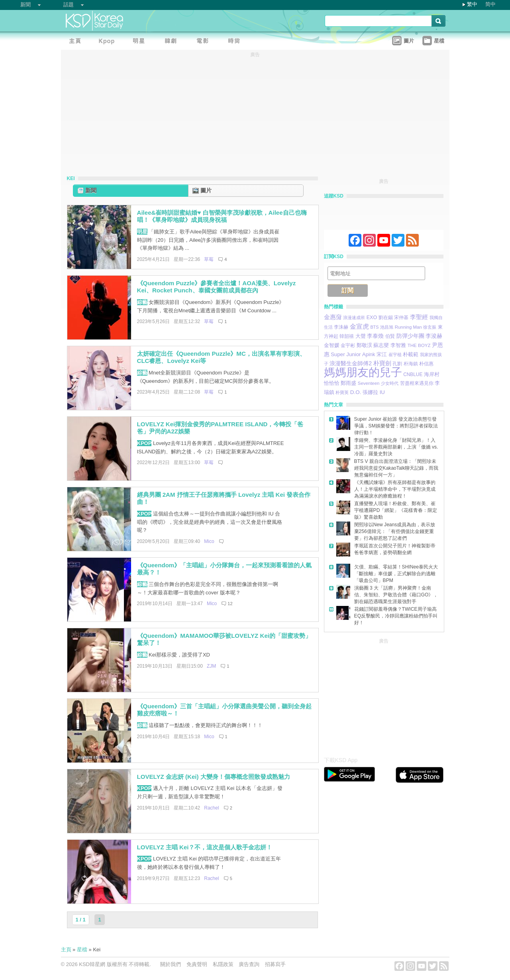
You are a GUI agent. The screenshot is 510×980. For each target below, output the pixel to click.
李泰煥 (375, 336)
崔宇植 (395, 355)
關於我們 (171, 964)
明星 (142, 232)
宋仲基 (401, 317)
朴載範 (411, 354)
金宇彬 (348, 345)
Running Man (408, 327)
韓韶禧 (347, 336)
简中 (490, 4)
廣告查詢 (249, 964)
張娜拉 (370, 392)
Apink (369, 354)
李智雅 (398, 345)
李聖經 (419, 317)
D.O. (356, 392)
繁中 (472, 4)
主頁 (66, 950)
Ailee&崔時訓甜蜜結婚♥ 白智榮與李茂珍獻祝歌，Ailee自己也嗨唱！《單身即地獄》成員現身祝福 (222, 216)
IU (382, 392)
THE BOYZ (419, 345)
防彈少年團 (410, 336)
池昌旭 (387, 327)
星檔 (82, 950)
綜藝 (142, 302)
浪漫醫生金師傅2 (351, 363)
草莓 (209, 259)
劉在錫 (386, 318)
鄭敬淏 (364, 345)
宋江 (382, 354)
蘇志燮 (381, 345)
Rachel (211, 808)
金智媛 (332, 345)
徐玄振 (430, 327)
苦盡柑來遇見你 (417, 383)
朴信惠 (426, 364)
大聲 (361, 336)
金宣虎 (359, 326)
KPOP (144, 443)
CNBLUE (413, 374)
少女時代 (390, 383)
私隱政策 (223, 964)
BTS (374, 327)
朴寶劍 (382, 363)
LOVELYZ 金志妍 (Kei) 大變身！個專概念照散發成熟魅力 (214, 777)
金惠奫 (333, 317)
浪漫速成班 (354, 318)
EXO (372, 318)
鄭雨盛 (348, 383)
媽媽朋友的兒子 (363, 372)
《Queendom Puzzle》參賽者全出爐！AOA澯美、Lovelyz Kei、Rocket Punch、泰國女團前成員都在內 (217, 287)
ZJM (211, 666)
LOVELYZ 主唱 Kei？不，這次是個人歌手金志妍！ (205, 847)
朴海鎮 (411, 364)
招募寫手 (275, 964)
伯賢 (390, 336)
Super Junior (346, 354)
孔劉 (397, 364)
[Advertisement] (384, 695)
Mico (209, 541)
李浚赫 (434, 336)
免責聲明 (197, 964)
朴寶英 (342, 392)
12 (230, 604)
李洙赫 (341, 327)
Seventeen (369, 383)
